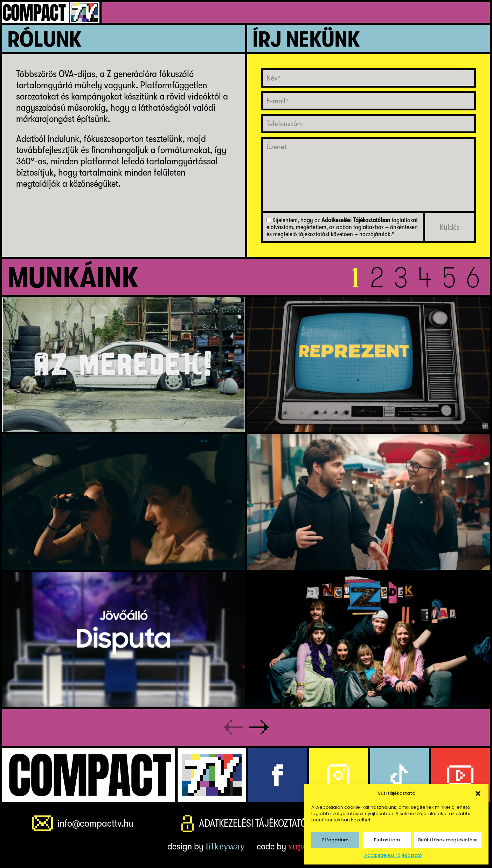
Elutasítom (387, 840)
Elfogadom (335, 840)
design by (206, 847)
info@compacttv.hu (96, 824)
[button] (478, 793)
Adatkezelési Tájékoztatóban (356, 220)
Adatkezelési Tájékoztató (393, 855)
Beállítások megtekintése (448, 840)
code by (291, 847)
